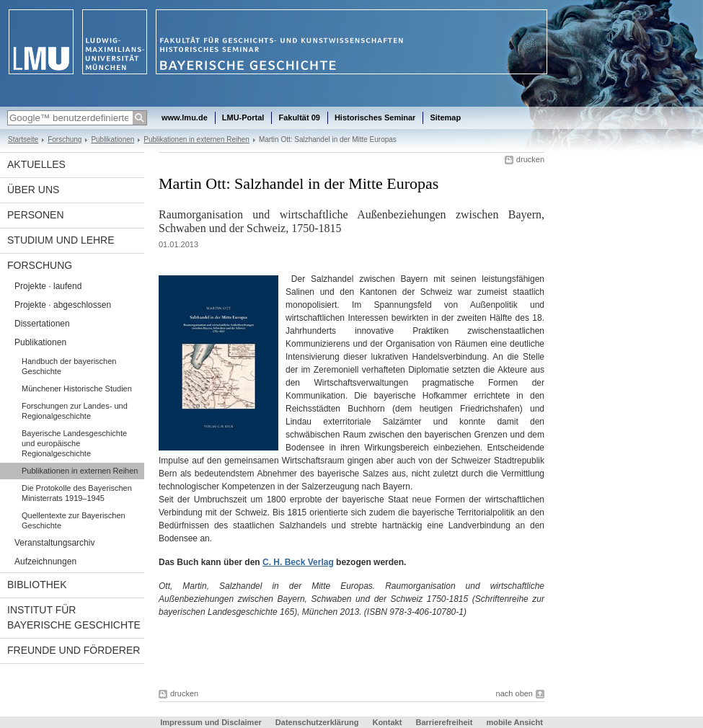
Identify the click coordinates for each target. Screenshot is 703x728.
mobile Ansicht (514, 722)
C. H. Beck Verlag (298, 562)
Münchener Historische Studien (77, 389)
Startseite (23, 139)
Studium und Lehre (61, 240)
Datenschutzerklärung (317, 722)
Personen (36, 215)
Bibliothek (37, 585)
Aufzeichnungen (45, 561)
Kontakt (387, 722)
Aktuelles (36, 164)
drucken (530, 159)
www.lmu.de (185, 117)
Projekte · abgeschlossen (63, 305)
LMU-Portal (243, 117)
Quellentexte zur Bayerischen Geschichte (74, 520)
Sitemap (445, 117)
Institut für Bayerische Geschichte (74, 617)
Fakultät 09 (299, 117)
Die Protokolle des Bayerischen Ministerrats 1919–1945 (77, 493)
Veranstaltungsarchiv (54, 543)
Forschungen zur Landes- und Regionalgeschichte (75, 411)
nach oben (514, 693)
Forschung (65, 139)
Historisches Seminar (375, 117)
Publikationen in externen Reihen (196, 139)
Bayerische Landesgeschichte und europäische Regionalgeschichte (74, 443)
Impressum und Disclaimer (211, 722)
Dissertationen (42, 324)
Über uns (33, 190)
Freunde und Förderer (74, 650)
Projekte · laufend (48, 286)
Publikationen (112, 139)
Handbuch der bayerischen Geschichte (69, 366)
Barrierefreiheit (445, 722)
